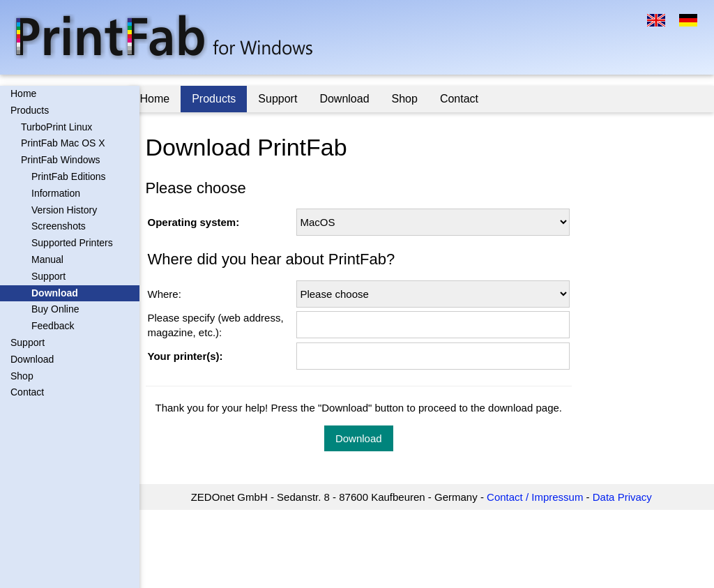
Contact (27, 392)
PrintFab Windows (61, 160)
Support (48, 276)
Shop (22, 376)
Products (30, 110)
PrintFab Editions (69, 176)
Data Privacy (628, 497)
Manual (47, 259)
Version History (64, 210)
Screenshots (59, 226)
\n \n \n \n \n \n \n (437, 294)
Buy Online (55, 309)
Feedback (53, 326)
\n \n (437, 222)
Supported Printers (72, 243)
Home (23, 93)
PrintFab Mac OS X (63, 143)
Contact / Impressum (540, 497)
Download (55, 293)
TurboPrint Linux (56, 127)
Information (56, 193)
